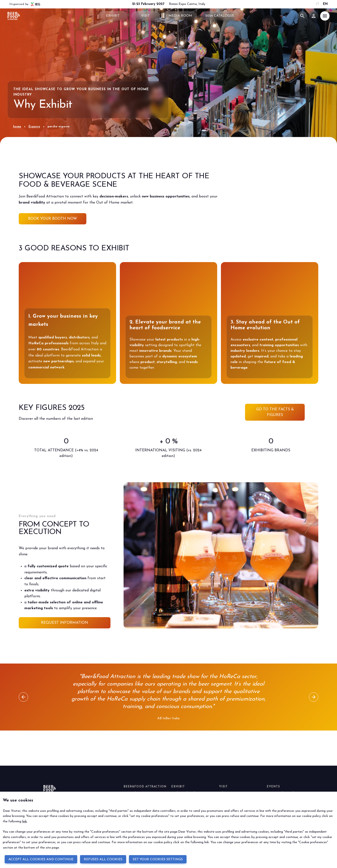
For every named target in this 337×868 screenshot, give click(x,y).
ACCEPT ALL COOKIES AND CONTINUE (41, 859)
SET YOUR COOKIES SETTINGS (158, 859)
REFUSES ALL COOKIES (103, 859)
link (25, 822)
